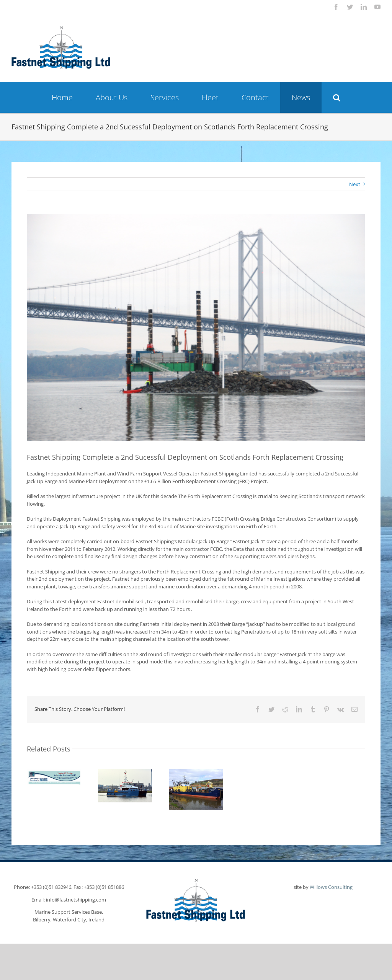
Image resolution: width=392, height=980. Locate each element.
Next (355, 184)
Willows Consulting (331, 887)
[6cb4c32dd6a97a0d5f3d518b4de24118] (196, 327)
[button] (337, 98)
